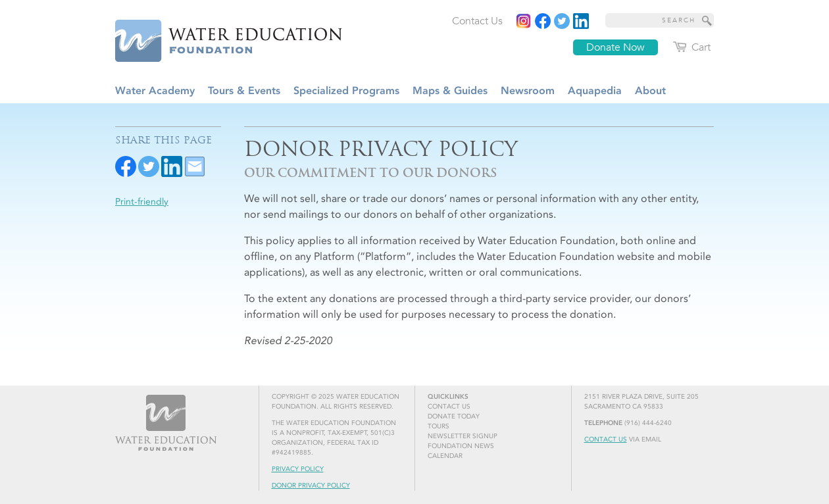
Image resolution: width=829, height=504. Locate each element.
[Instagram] (524, 21)
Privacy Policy (298, 469)
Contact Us (606, 440)
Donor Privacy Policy (311, 486)
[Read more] (581, 21)
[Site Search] (707, 20)
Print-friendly (142, 202)
